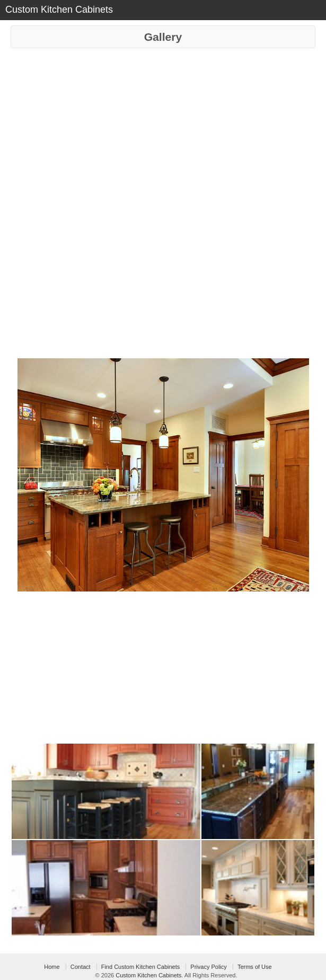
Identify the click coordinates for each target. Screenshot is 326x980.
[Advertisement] (163, 128)
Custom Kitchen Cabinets (148, 975)
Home (52, 967)
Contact (81, 967)
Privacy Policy (208, 967)
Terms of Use (255, 967)
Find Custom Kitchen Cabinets (141, 967)
